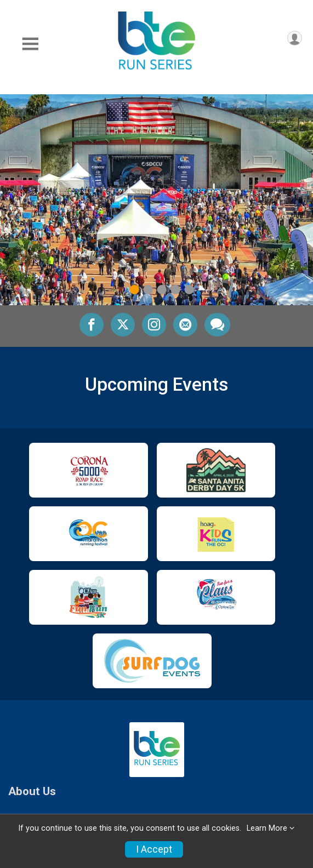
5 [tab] (189, 290)
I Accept (154, 849)
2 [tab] (148, 290)
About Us (32, 792)
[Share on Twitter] (123, 324)
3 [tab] (161, 290)
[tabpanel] (156, 200)
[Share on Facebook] (92, 324)
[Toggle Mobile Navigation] (30, 44)
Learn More (267, 828)
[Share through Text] (217, 324)
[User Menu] (295, 38)
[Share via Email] (185, 324)
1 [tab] (134, 290)
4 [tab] (175, 290)
